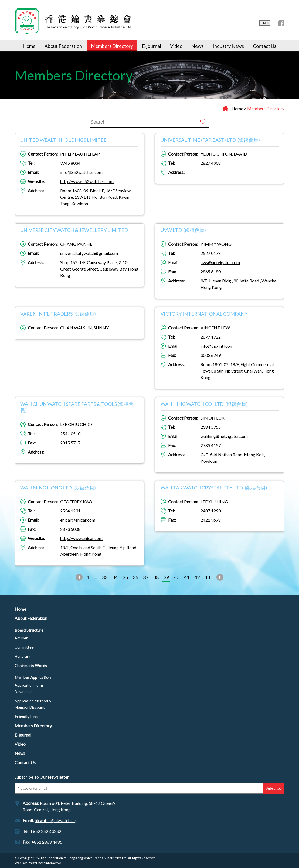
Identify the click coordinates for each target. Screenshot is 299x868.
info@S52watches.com (81, 172)
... (96, 577)
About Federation (63, 46)
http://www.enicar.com (81, 538)
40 (176, 577)
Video (176, 46)
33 (105, 577)
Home (29, 46)
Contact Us (265, 46)
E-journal (152, 46)
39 (166, 577)
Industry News (228, 46)
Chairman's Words (31, 666)
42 (197, 577)
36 (135, 577)
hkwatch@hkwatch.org (56, 820)
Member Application (33, 677)
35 (125, 577)
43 (207, 577)
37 (146, 577)
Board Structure (29, 630)
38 (156, 577)
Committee (24, 647)
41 (187, 577)
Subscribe (273, 788)
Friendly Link (26, 717)
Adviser (21, 638)
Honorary (22, 656)
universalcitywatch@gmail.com (89, 253)
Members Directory (112, 46)
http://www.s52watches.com (87, 181)
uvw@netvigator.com (220, 262)
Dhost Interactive (49, 863)
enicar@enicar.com (78, 520)
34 (115, 577)
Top (277, 846)
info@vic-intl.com (217, 346)
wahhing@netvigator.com (224, 436)
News (198, 46)
